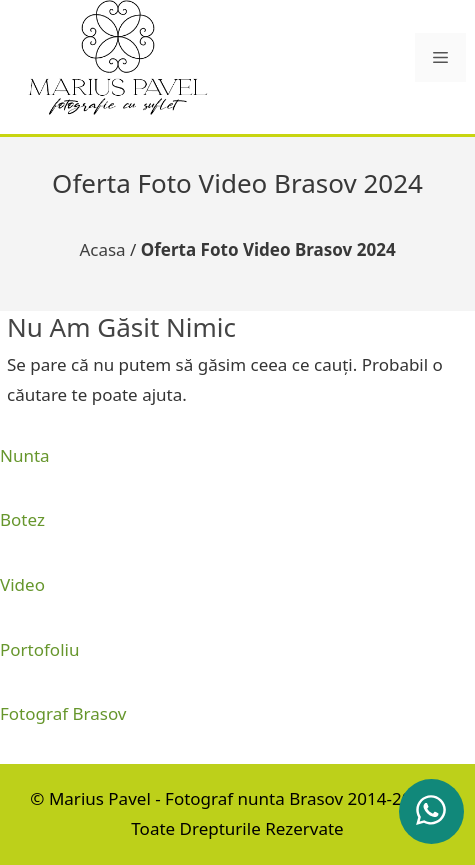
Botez (22, 519)
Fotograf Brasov (63, 713)
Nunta (25, 455)
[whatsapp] (431, 811)
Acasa (102, 249)
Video (22, 584)
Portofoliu (39, 649)
